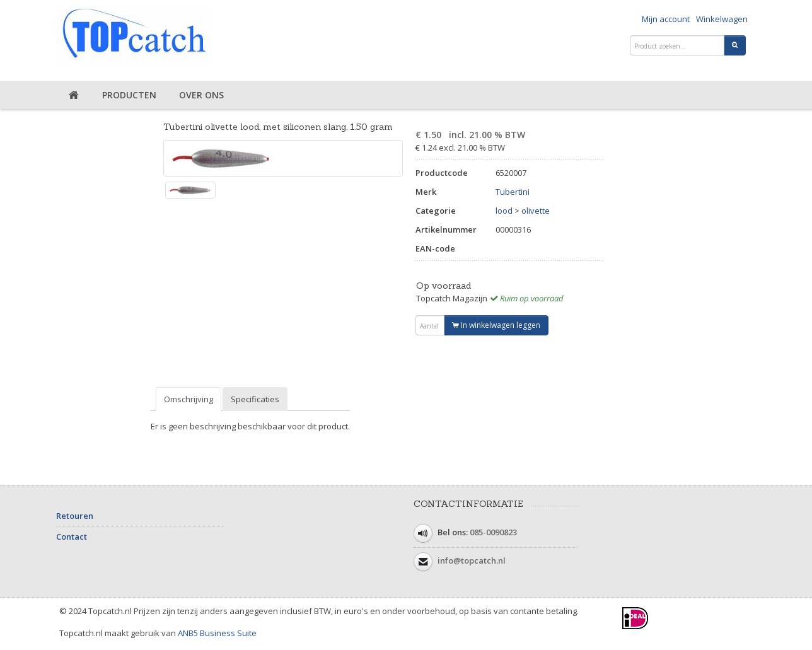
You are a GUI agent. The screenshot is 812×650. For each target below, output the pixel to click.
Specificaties (255, 399)
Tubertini (513, 192)
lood (504, 211)
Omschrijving (188, 399)
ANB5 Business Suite (217, 633)
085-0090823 (493, 532)
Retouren (75, 516)
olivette (536, 211)
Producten (129, 95)
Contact (72, 537)
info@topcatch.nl (472, 560)
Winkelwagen (722, 19)
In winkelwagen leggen (496, 325)
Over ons (201, 95)
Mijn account (666, 19)
